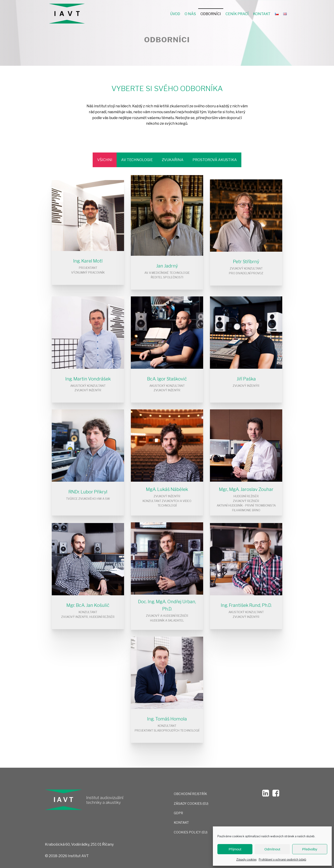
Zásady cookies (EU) (191, 803)
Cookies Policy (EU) (191, 832)
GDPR (178, 813)
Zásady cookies (246, 860)
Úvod (175, 14)
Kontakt (262, 14)
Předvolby (310, 849)
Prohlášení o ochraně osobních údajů (282, 860)
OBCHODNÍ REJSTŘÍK (190, 794)
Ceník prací (237, 14)
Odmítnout (272, 849)
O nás (190, 14)
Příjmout (235, 849)
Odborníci (211, 14)
